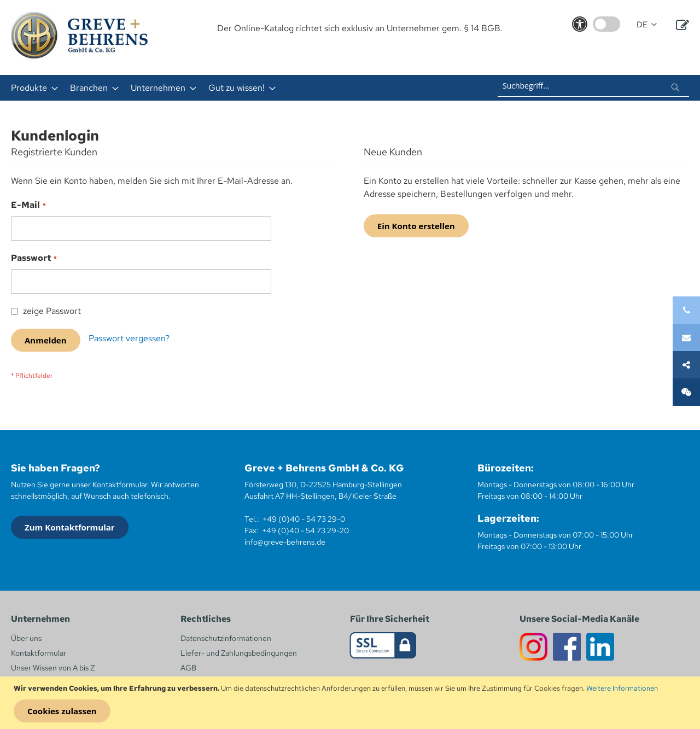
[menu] (207, 88)
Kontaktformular (39, 653)
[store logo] (79, 35)
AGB (188, 668)
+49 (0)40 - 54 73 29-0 (304, 519)
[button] (647, 25)
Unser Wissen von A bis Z (53, 668)
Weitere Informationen (622, 688)
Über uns (26, 638)
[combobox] (593, 86)
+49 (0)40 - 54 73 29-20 (305, 530)
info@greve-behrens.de (285, 542)
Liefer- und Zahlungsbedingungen (239, 653)
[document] (351, 703)
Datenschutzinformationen (226, 638)
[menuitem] (31, 88)
